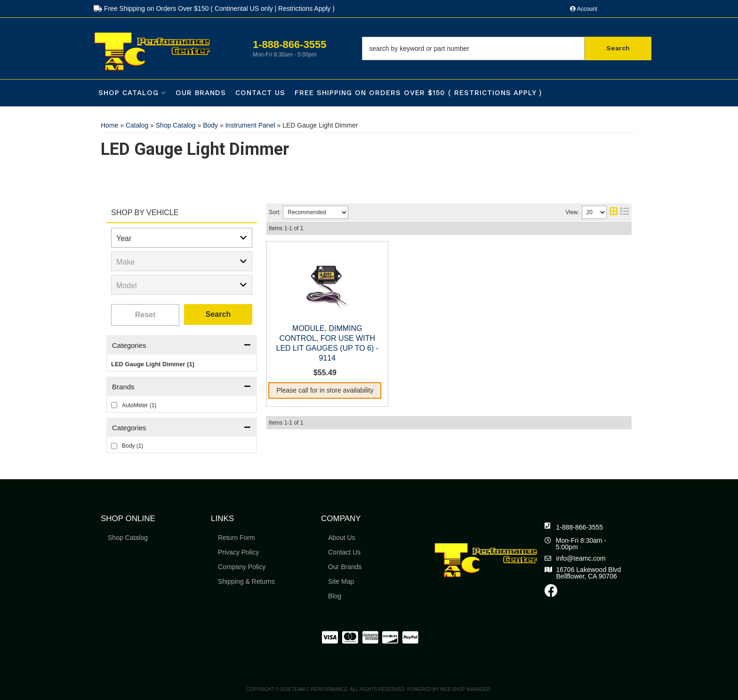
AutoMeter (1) (139, 405)
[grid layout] (614, 212)
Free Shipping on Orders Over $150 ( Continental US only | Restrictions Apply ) (214, 8)
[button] (507, 48)
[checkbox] (114, 405)
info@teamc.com (581, 558)
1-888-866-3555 (580, 527)
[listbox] (182, 238)
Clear (145, 315)
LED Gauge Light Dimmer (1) (153, 364)
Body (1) (132, 446)
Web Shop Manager (465, 689)
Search (218, 314)
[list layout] (625, 212)
